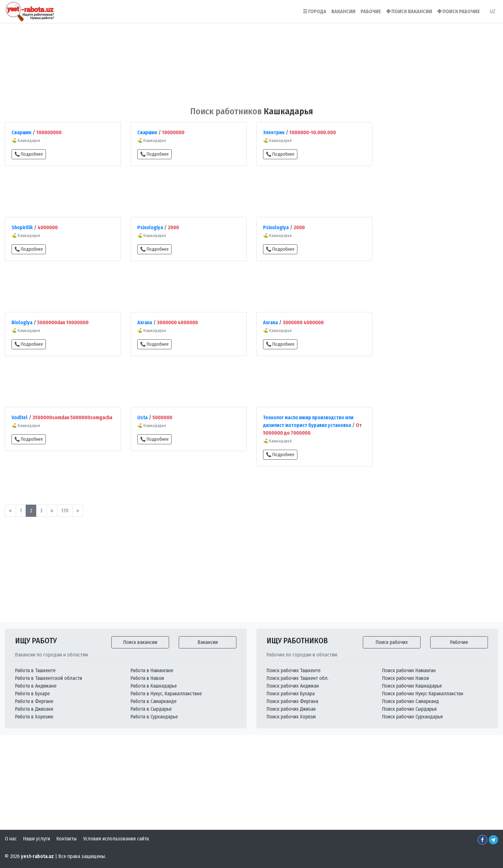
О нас (11, 839)
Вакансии (208, 642)
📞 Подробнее (29, 154)
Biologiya (22, 322)
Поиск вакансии (140, 642)
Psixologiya (150, 227)
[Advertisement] (251, 61)
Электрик (274, 132)
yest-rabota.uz (37, 856)
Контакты (67, 839)
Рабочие (459, 642)
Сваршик (21, 132)
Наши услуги (37, 839)
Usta (142, 417)
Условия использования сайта (116, 839)
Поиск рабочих (392, 642)
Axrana (145, 322)
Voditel (20, 417)
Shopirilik (22, 227)
